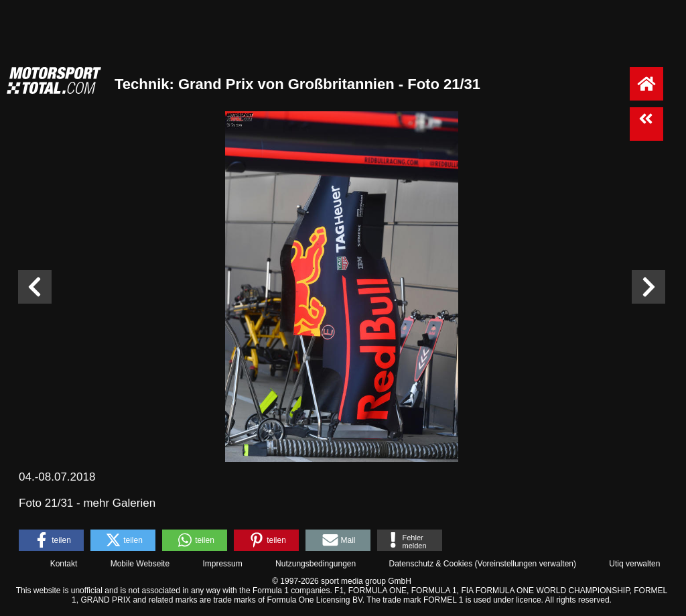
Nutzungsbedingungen (316, 564)
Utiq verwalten (634, 564)
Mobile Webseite (140, 564)
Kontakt (64, 564)
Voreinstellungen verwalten (526, 564)
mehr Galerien (119, 503)
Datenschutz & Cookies (430, 564)
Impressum (222, 564)
